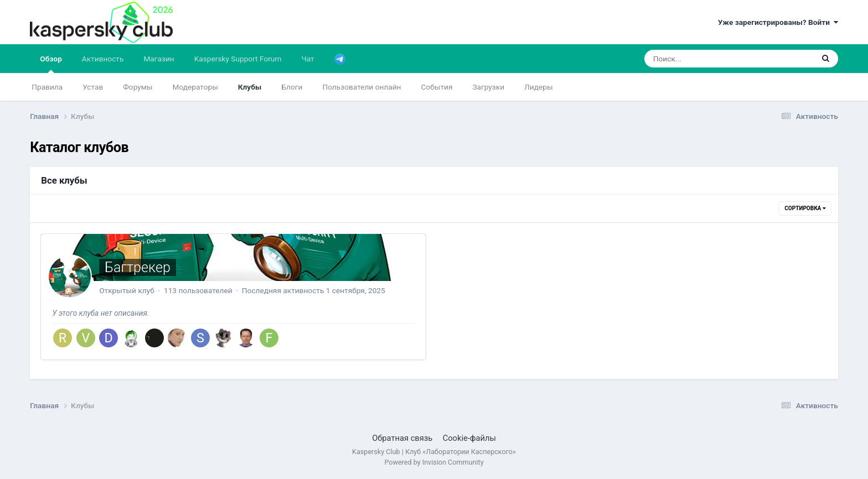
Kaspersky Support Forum (238, 59)
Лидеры (538, 87)
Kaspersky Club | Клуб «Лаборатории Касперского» (434, 452)
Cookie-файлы (469, 438)
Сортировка (805, 208)
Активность (103, 59)
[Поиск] (708, 59)
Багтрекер (138, 267)
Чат (308, 59)
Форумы (138, 87)
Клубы (250, 87)
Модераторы (195, 87)
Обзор (51, 64)
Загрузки (488, 87)
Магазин (159, 59)
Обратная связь (402, 438)
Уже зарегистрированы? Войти (778, 22)
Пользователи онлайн (361, 87)
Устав (93, 87)
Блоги (292, 87)
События (437, 87)
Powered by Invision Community (434, 462)
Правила (47, 87)
